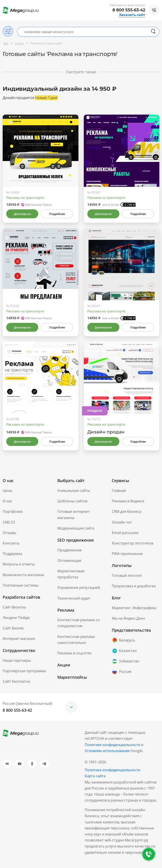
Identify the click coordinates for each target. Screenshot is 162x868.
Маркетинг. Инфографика (134, 608)
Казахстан (124, 651)
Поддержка (12, 554)
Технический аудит (74, 598)
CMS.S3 (9, 522)
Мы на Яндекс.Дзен (128, 618)
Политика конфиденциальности (112, 770)
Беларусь (123, 640)
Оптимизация (69, 561)
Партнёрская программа (24, 671)
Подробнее (57, 214)
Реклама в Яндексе (128, 501)
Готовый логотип (127, 575)
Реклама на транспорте (25, 198)
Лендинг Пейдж (16, 618)
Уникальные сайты (74, 491)
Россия (122, 672)
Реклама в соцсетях (74, 653)
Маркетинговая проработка (71, 574)
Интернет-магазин (19, 639)
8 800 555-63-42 (129, 10)
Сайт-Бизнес (13, 628)
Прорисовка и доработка (134, 586)
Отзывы (9, 533)
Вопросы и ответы (19, 564)
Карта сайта (95, 776)
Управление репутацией (79, 588)
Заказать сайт (132, 15)
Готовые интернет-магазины (74, 514)
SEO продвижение (76, 540)
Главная (119, 491)
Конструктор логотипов (133, 543)
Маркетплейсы (72, 677)
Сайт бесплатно (16, 681)
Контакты (11, 543)
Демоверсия (22, 214)
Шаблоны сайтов (72, 501)
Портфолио (13, 511)
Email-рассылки (125, 533)
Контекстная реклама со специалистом (79, 623)
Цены (7, 491)
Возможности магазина (23, 575)
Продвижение (70, 550)
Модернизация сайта (76, 528)
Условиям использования (108, 751)
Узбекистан (125, 661)
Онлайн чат (122, 522)
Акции (64, 665)
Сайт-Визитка (14, 607)
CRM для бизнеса (127, 511)
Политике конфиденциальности (112, 745)
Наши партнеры (17, 660)
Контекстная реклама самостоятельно (76, 640)
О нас (7, 501)
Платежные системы (21, 585)
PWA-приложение (127, 554)
